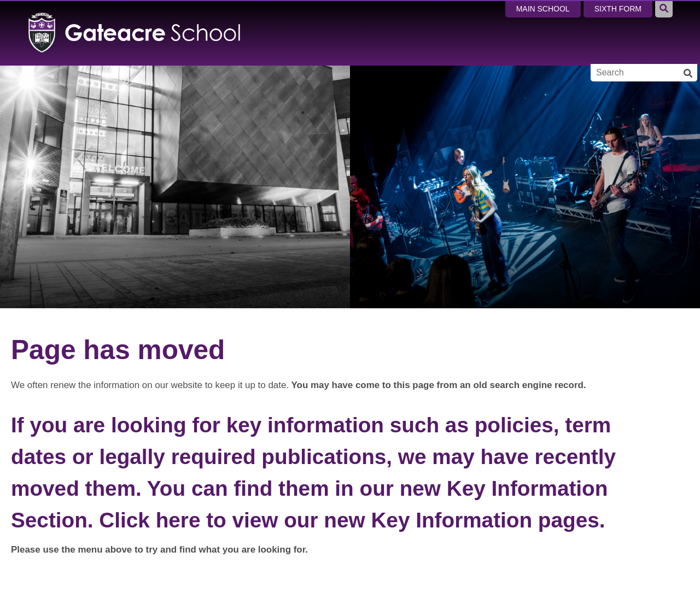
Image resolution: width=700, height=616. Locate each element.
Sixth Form (618, 9)
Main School (543, 9)
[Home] (135, 33)
